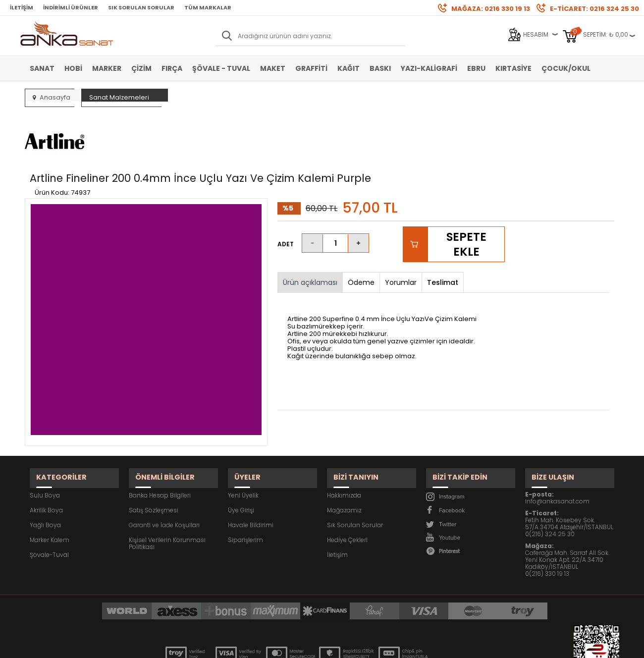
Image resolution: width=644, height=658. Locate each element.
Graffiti (311, 68)
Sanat (42, 68)
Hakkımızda (344, 440)
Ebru (476, 68)
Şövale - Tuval (221, 68)
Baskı (380, 68)
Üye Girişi (241, 455)
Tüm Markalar (208, 7)
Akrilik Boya (46, 455)
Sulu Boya (45, 440)
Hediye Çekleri (347, 485)
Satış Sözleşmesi (154, 455)
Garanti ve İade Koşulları (164, 470)
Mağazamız (344, 455)
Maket (273, 68)
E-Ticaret (293, 645)
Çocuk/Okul (566, 68)
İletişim (22, 7)
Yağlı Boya (45, 470)
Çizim (141, 68)
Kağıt (349, 68)
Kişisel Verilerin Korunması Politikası (167, 488)
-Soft (267, 645)
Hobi (73, 68)
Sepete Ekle (466, 198)
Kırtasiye (513, 68)
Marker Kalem (50, 485)
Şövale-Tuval (49, 500)
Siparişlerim (245, 485)
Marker (107, 68)
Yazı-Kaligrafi (429, 68)
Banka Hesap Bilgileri (160, 440)
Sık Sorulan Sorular (141, 7)
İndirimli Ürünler (71, 7)
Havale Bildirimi (251, 470)
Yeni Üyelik (243, 440)
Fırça (172, 68)
